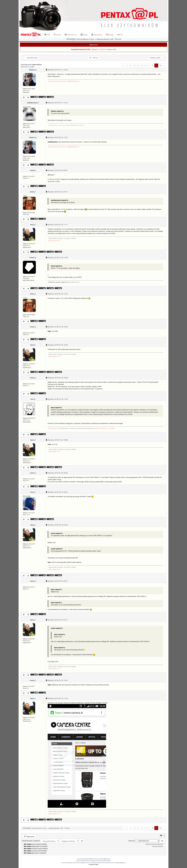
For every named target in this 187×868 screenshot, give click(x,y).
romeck (32, 258)
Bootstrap (101, 861)
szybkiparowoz (32, 103)
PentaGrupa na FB (54, 428)
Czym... (92, 39)
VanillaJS (108, 861)
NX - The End (116, 39)
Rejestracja (97, 35)
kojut (32, 225)
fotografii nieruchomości (100, 428)
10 (160, 65)
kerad (32, 192)
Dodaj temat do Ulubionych (154, 844)
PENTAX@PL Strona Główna (77, 39)
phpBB (86, 859)
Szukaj (57, 35)
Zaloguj (110, 35)
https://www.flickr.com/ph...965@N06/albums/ (64, 81)
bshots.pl (112, 428)
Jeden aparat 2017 (54, 241)
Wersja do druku (158, 846)
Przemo (96, 859)
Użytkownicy (71, 35)
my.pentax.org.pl (94, 864)
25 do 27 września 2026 (108, 49)
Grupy (84, 35)
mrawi (32, 170)
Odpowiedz (29, 836)
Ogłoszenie (94, 45)
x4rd (32, 399)
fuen (32, 492)
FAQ (47, 35)
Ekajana (32, 70)
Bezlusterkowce (103, 39)
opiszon (88, 861)
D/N (120, 35)
